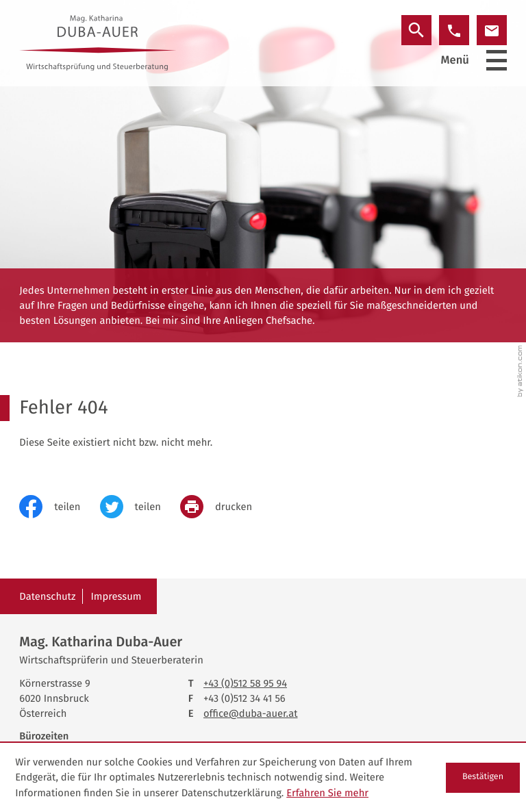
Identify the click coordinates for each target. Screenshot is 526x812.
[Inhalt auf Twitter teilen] (140, 507)
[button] (454, 30)
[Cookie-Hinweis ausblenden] (483, 778)
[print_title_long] (226, 507)
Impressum (116, 596)
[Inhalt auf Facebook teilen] (59, 507)
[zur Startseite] (98, 43)
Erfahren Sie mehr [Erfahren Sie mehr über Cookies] (327, 793)
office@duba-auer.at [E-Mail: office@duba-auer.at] (251, 713)
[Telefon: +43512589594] (245, 683)
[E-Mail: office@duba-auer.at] (492, 30)
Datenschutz (47, 596)
